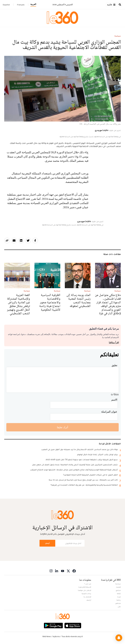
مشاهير (118, 603)
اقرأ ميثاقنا (114, 343)
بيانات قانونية (86, 594)
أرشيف (89, 600)
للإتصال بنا (87, 597)
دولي (119, 606)
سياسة (118, 36)
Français (21, 5)
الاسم (114, 400)
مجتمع (118, 590)
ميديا (119, 597)
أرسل (47, 543)
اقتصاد (118, 587)
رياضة (119, 600)
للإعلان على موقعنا (85, 590)
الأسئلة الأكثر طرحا (85, 587)
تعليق (114, 365)
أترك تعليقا (62, 427)
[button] (119, 638)
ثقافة (119, 594)
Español (6, 5)
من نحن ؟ (88, 584)
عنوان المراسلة (109, 412)
